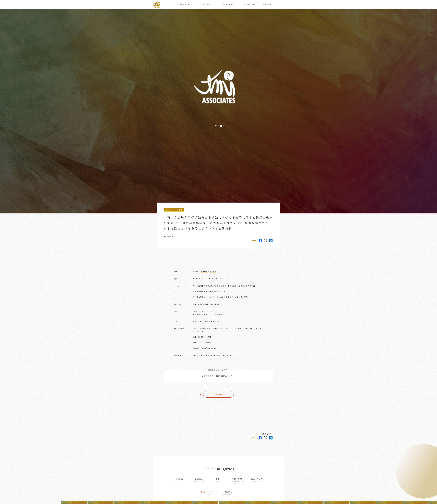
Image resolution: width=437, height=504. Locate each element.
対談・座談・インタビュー (238, 481)
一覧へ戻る (218, 394)
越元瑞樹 (204, 272)
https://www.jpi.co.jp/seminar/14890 (212, 355)
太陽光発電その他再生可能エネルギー (207, 304)
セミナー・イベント (209, 493)
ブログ (218, 480)
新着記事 (199, 480)
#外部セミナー (169, 237)
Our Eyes (206, 4)
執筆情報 (228, 493)
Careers (267, 4)
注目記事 (179, 480)
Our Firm (185, 4)
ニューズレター (258, 480)
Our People (227, 4)
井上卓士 (213, 272)
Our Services (248, 4)
